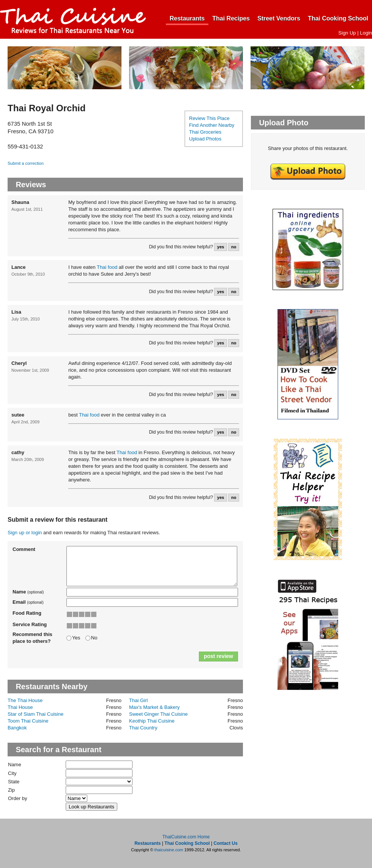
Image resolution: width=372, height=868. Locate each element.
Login (366, 33)
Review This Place (209, 118)
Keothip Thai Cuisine (152, 721)
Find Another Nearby (212, 125)
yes (221, 247)
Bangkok (17, 728)
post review (218, 656)
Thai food (107, 267)
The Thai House (25, 700)
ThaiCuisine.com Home (186, 837)
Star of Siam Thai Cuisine (35, 714)
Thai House (20, 707)
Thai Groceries (205, 132)
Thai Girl (138, 700)
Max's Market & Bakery (154, 707)
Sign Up (347, 33)
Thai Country (143, 728)
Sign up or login (25, 533)
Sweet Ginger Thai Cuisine (158, 714)
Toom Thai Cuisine (28, 721)
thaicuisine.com (169, 850)
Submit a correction (26, 163)
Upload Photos (205, 139)
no (234, 247)
